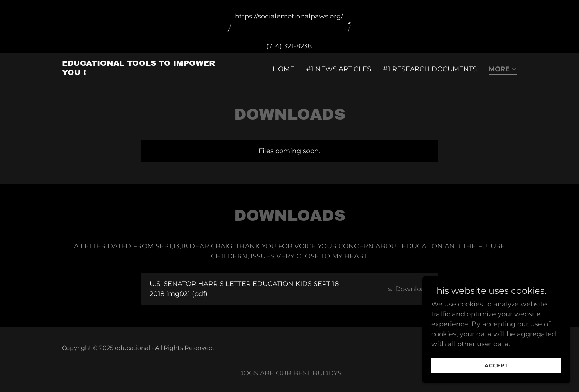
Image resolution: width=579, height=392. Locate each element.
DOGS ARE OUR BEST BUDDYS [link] (290, 373)
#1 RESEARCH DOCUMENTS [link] (430, 69)
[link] (142, 73)
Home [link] (283, 69)
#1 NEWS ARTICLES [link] (339, 69)
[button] (503, 70)
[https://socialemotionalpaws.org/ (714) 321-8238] (289, 26)
